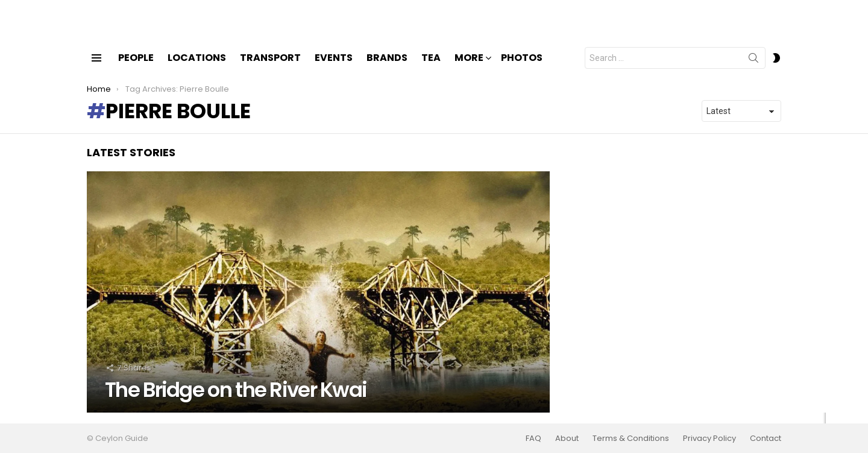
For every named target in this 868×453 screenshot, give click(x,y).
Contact (766, 439)
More (469, 69)
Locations (197, 68)
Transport (270, 68)
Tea (431, 68)
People (136, 68)
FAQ (533, 439)
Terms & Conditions (631, 439)
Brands (387, 68)
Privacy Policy (709, 439)
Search (753, 71)
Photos (522, 68)
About (567, 439)
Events (334, 68)
